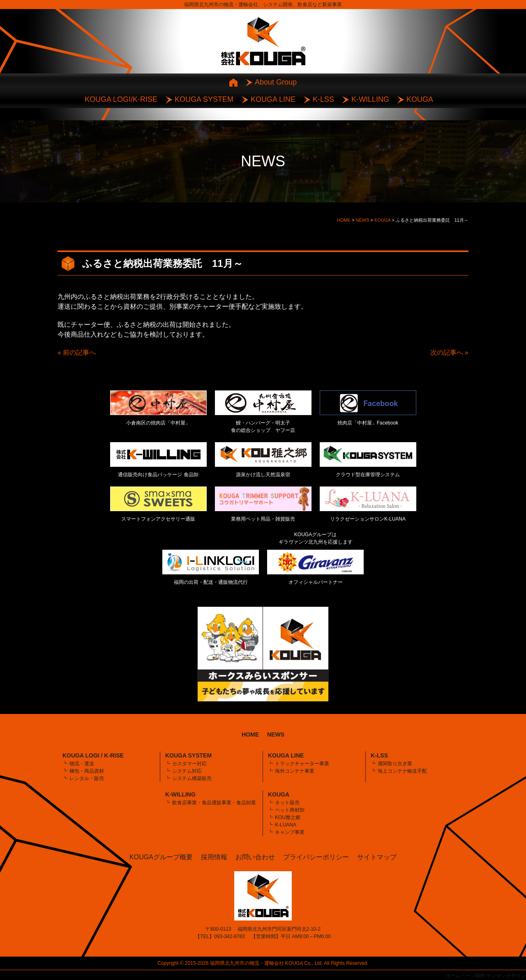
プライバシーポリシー (316, 857)
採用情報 (214, 857)
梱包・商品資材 (87, 771)
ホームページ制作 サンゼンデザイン (486, 975)
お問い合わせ (255, 857)
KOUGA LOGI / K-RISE (93, 755)
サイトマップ (377, 857)
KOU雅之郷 (288, 817)
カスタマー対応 (189, 764)
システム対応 (187, 771)
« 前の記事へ (77, 352)
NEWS (276, 734)
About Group (276, 82)
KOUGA (420, 99)
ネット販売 (287, 803)
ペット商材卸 (290, 810)
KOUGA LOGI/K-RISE (121, 99)
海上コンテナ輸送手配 (402, 771)
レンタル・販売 (87, 778)
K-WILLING (370, 99)
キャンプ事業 (290, 832)
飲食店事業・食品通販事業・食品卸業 (214, 803)
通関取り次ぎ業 (395, 764)
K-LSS (323, 99)
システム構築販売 (192, 778)
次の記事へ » (449, 352)
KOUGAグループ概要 (161, 857)
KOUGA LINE (273, 99)
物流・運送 (82, 764)
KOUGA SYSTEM (204, 99)
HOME (250, 734)
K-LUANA (286, 825)
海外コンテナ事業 (295, 771)
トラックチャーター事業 (302, 764)
